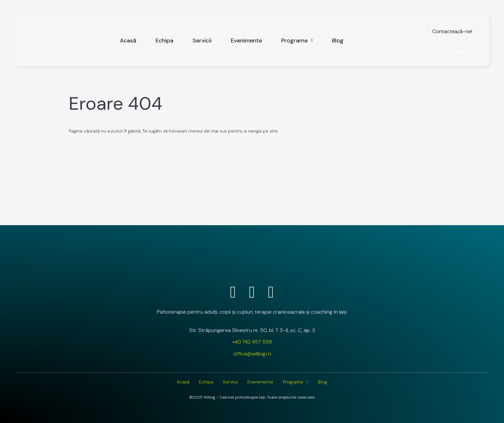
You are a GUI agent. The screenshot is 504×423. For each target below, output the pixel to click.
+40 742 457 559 (252, 342)
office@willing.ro (252, 354)
